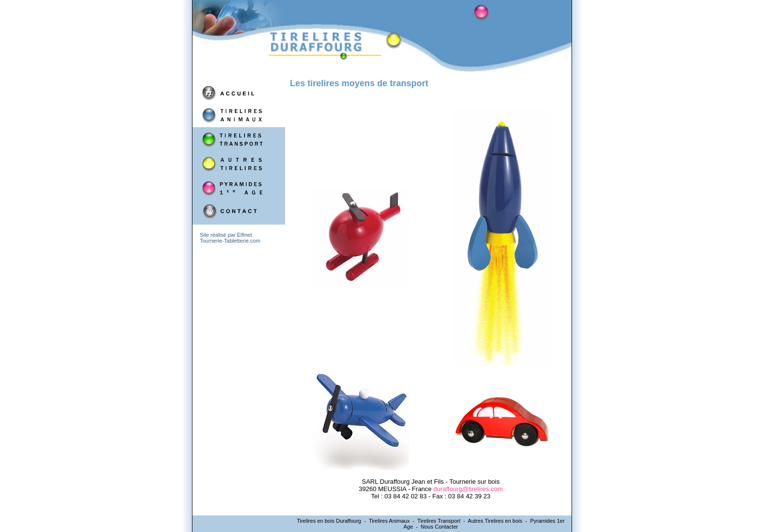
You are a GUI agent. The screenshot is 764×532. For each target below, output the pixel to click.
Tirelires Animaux (389, 521)
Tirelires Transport (439, 521)
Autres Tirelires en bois (495, 521)
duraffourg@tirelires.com (468, 489)
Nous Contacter (439, 527)
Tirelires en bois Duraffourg (329, 521)
